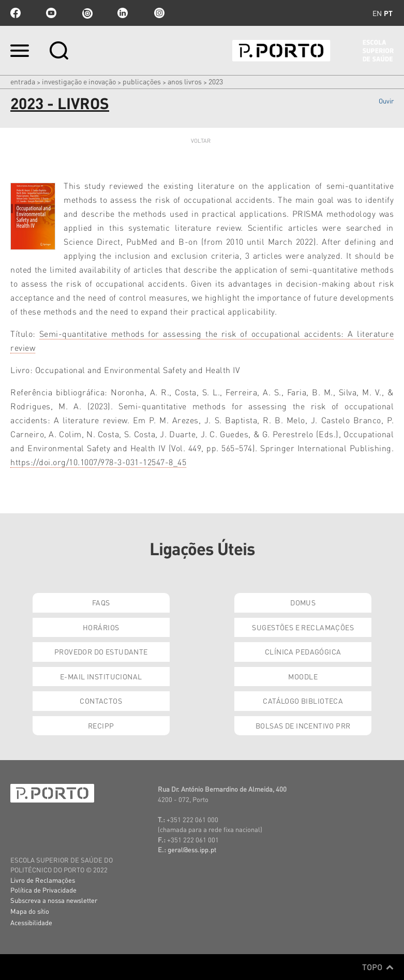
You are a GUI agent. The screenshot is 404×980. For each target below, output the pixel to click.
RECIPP (101, 725)
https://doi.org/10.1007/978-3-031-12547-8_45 (98, 462)
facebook (16, 13)
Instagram (158, 13)
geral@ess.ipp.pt (192, 849)
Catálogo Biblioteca (303, 701)
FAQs (101, 602)
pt (388, 13)
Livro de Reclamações (43, 880)
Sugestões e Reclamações (303, 627)
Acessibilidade (31, 922)
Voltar (201, 141)
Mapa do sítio (30, 911)
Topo (378, 967)
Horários (101, 627)
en (377, 13)
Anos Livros (185, 81)
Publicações (142, 81)
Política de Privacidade (43, 890)
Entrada (23, 81)
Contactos (101, 701)
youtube (51, 13)
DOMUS (303, 602)
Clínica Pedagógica (303, 651)
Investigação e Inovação (79, 81)
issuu (87, 13)
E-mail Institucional (101, 676)
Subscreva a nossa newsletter (54, 900)
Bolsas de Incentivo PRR (303, 725)
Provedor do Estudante (101, 651)
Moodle (303, 676)
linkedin (123, 13)
